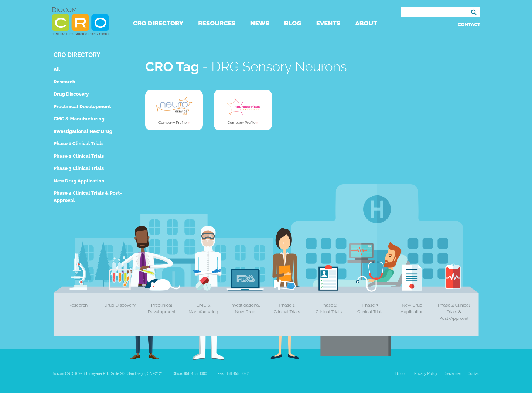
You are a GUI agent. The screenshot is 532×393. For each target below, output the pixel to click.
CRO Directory (158, 23)
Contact (469, 25)
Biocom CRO (80, 21)
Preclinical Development (82, 107)
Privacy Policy (426, 374)
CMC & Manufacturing (79, 119)
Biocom (401, 374)
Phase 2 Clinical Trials (79, 156)
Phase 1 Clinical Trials (79, 143)
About (366, 23)
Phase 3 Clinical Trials (79, 168)
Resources (217, 23)
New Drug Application (79, 181)
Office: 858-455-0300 (190, 374)
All (57, 69)
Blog (293, 23)
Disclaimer (452, 374)
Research (64, 82)
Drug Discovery (71, 94)
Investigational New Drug (83, 131)
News (260, 23)
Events (328, 23)
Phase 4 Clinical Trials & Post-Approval (454, 312)
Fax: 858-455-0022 (233, 374)
